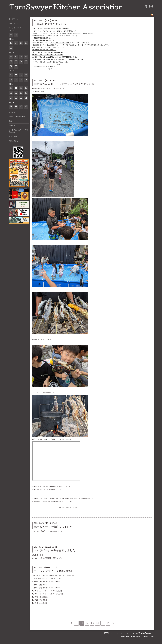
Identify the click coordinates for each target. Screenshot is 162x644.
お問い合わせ (14, 141)
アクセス (12, 112)
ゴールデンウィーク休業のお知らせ (56, 571)
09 (16, 35)
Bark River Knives (17, 117)
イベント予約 (14, 24)
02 (26, 43)
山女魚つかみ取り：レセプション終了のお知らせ (64, 84)
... (76, 624)
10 (11, 43)
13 (92, 624)
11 (82, 624)
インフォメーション (16, 28)
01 (11, 48)
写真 (10, 121)
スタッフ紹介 (14, 137)
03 (26, 62)
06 (11, 80)
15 (103, 624)
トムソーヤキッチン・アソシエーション (122, 633)
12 (87, 624)
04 (21, 43)
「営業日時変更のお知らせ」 (52, 24)
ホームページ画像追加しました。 (55, 527)
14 (98, 624)
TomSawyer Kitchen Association (66, 8)
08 (26, 57)
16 (108, 624)
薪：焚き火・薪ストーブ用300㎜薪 (18, 131)
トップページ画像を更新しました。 (56, 551)
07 (11, 62)
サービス (12, 126)
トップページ (14, 19)
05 (16, 62)
